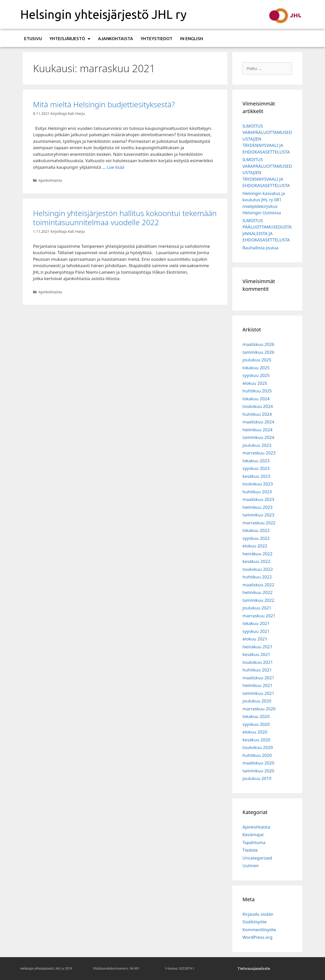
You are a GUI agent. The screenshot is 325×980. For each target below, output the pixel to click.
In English (192, 39)
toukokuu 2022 (258, 569)
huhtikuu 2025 (257, 391)
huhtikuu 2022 (257, 577)
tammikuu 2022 (258, 600)
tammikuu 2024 (258, 437)
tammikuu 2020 (258, 771)
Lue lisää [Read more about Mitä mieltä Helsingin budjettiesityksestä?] (115, 167)
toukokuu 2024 (258, 406)
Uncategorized (257, 858)
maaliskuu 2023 (258, 499)
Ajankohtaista (116, 39)
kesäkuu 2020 (256, 740)
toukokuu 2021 (258, 662)
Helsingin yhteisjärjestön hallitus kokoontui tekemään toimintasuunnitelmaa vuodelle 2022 (125, 218)
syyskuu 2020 (256, 724)
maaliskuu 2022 (258, 585)
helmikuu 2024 (257, 430)
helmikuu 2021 (257, 685)
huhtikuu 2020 (257, 755)
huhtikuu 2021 (257, 670)
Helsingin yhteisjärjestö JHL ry (103, 14)
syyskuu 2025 (256, 375)
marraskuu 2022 (259, 523)
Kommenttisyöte (259, 930)
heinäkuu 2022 (257, 554)
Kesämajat (253, 834)
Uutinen (251, 866)
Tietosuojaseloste (254, 968)
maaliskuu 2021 (258, 678)
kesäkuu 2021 (256, 654)
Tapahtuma (254, 842)
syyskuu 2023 (256, 468)
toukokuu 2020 (258, 747)
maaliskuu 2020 (258, 763)
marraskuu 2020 (259, 709)
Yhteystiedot (157, 39)
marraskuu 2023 (259, 453)
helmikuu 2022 (257, 592)
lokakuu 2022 (256, 530)
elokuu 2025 (255, 383)
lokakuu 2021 (256, 623)
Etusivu (33, 39)
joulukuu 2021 (257, 608)
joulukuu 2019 (257, 778)
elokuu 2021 (255, 639)
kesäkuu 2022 (256, 561)
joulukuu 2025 (257, 360)
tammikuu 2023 (258, 515)
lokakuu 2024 (256, 399)
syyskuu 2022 (256, 538)
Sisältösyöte (255, 922)
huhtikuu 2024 (257, 414)
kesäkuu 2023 (256, 476)
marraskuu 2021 (259, 616)
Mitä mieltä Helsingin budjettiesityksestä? (104, 104)
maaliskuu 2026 (258, 344)
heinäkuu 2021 (257, 647)
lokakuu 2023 (256, 461)
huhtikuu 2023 (257, 492)
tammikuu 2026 (258, 352)
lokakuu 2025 (256, 368)
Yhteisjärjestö (70, 39)
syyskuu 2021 (256, 631)
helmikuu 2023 (257, 507)
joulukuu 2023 (257, 445)
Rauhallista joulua (261, 248)
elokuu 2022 (255, 546)
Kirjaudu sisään (258, 914)
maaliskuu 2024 (258, 422)
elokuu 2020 (255, 732)
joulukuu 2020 (257, 701)
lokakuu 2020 (256, 716)
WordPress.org (257, 937)
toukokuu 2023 (258, 484)
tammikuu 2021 (258, 693)
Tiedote (250, 850)
